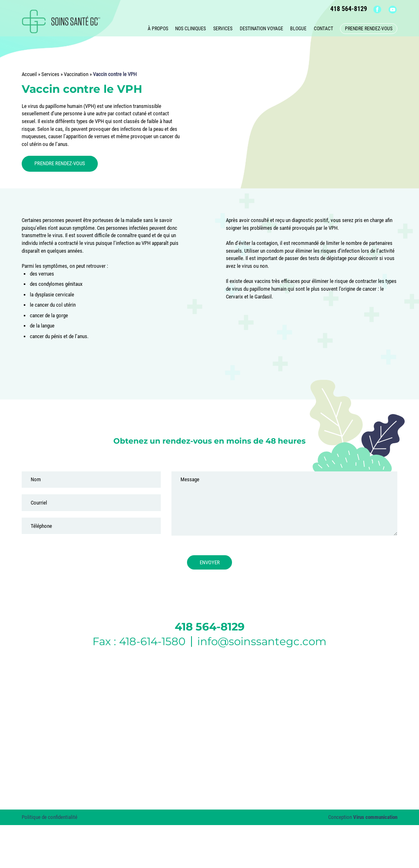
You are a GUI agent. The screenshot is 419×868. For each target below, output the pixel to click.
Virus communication (375, 817)
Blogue (298, 27)
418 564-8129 (351, 9)
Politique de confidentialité (50, 817)
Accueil (29, 74)
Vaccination (76, 74)
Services (223, 27)
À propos (158, 27)
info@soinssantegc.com (262, 641)
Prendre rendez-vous (369, 27)
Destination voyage (261, 27)
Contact (323, 27)
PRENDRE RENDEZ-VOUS (60, 163)
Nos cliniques (190, 27)
